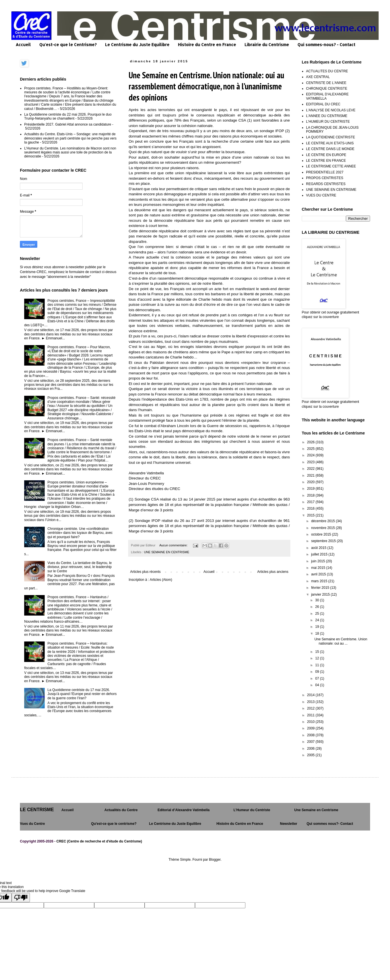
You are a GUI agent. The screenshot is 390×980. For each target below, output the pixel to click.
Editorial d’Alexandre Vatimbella (183, 810)
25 (318, 614)
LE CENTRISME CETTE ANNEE (331, 166)
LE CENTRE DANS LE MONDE (330, 149)
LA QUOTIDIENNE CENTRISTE (331, 137)
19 (318, 627)
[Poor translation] (21, 898)
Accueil (23, 45)
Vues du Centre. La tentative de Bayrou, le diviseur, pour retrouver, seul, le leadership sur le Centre (80, 567)
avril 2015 (319, 574)
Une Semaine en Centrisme (316, 810)
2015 (311, 515)
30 (318, 600)
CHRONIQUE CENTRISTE (327, 89)
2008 (311, 735)
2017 (311, 502)
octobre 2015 (322, 534)
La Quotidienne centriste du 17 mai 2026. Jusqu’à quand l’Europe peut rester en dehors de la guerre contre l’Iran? (82, 694)
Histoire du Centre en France (207, 45)
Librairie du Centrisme (267, 45)
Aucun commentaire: (174, 545)
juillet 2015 (320, 554)
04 (318, 685)
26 (318, 607)
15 (318, 652)
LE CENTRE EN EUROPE (326, 155)
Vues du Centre (32, 824)
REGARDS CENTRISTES (326, 184)
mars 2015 (320, 581)
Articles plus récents (145, 572)
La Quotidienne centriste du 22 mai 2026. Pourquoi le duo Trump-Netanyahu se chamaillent (68, 116)
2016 (311, 509)
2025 (311, 449)
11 (318, 665)
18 (318, 633)
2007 (311, 742)
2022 (311, 469)
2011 (311, 715)
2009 (311, 728)
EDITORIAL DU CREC (323, 104)
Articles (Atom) (161, 580)
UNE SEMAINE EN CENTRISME (167, 552)
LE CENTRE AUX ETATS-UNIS (330, 143)
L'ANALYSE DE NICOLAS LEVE (331, 110)
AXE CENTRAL (318, 77)
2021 (311, 475)
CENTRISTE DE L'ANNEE (326, 83)
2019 (311, 489)
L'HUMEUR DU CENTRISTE (328, 122)
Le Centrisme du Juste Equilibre (137, 45)
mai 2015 (319, 568)
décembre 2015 (324, 521)
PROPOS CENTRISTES (325, 178)
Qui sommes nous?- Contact (330, 824)
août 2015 (319, 548)
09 (318, 672)
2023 (311, 462)
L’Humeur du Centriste (252, 810)
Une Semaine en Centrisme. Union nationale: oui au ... (341, 641)
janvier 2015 (321, 594)
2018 (311, 495)
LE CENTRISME (37, 810)
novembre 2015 (324, 528)
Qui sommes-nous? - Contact (326, 45)
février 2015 (321, 588)
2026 (311, 442)
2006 (311, 749)
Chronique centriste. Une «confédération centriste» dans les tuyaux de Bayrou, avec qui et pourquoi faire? (80, 533)
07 (318, 678)
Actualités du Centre (121, 810)
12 (318, 658)
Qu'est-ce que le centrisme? (114, 824)
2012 (311, 708)
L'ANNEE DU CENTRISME (327, 116)
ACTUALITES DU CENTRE (327, 71)
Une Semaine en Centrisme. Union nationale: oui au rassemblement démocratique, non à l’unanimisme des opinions (206, 86)
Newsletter (289, 824)
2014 (311, 695)
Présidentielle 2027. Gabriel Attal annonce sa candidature (68, 124)
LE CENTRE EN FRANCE (326, 161)
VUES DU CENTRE (321, 195)
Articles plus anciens (273, 572)
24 (318, 620)
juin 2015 (319, 561)
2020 (311, 482)
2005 (311, 755)
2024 (311, 455)
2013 (311, 702)
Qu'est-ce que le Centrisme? (68, 45)
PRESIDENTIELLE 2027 (325, 172)
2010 (311, 722)
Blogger (215, 860)
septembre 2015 (324, 541)
